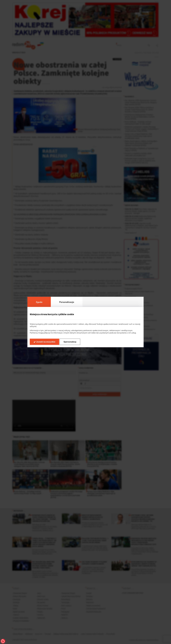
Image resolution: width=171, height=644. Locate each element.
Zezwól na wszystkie (46, 342)
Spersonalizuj (70, 342)
